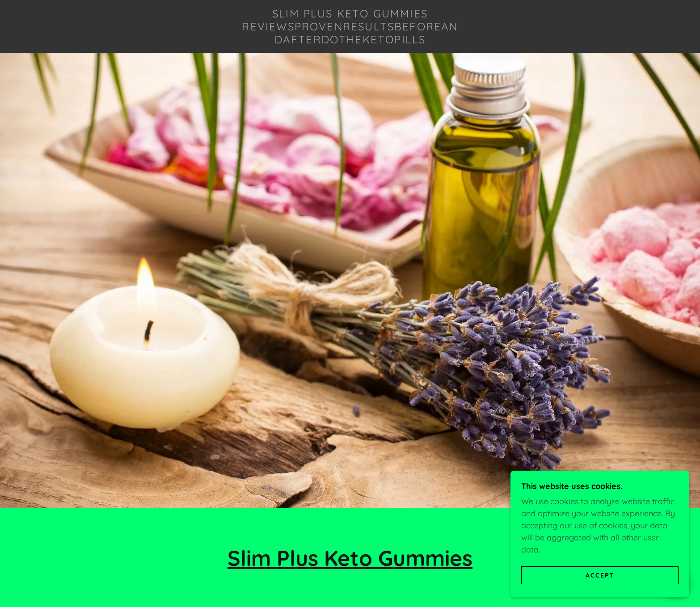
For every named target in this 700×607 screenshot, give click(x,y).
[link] (350, 40)
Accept (600, 575)
